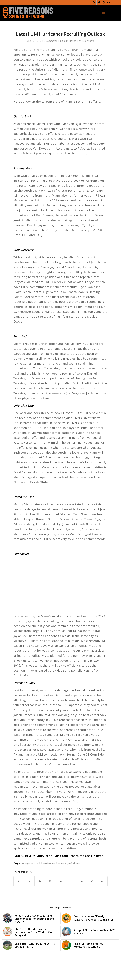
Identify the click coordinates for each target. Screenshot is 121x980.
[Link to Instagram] (104, 2)
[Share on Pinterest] (50, 881)
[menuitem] (104, 13)
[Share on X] (29, 881)
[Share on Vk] (81, 881)
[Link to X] (94, 2)
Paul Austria (88, 41)
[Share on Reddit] (92, 881)
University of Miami (68, 863)
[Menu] (104, 13)
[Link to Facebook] (99, 2)
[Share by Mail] (102, 881)
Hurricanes (48, 863)
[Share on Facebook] (19, 881)
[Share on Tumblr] (71, 881)
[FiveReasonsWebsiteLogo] (28, 13)
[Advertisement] (60, 581)
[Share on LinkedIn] (61, 881)
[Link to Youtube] (108, 2)
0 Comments (51, 41)
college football (30, 863)
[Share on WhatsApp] (40, 881)
